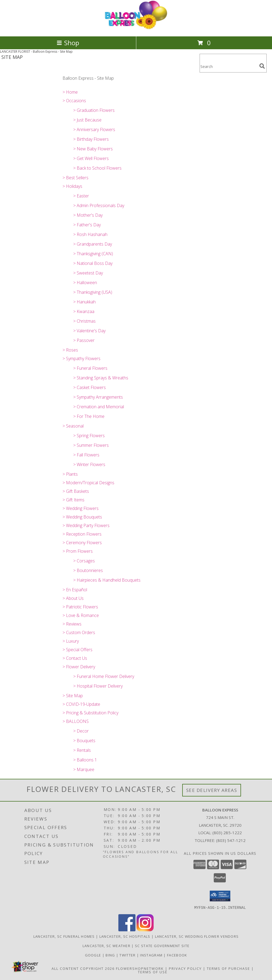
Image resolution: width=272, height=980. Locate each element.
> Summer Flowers (91, 445)
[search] (262, 66)
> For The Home (89, 416)
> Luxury (71, 641)
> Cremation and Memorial (99, 407)
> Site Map (73, 696)
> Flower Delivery (79, 667)
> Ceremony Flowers (82, 543)
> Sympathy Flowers (81, 359)
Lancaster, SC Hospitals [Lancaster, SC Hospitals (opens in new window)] (125, 936)
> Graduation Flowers (94, 110)
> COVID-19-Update (81, 704)
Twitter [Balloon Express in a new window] (128, 955)
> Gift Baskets (76, 491)
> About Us (73, 598)
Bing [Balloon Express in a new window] (111, 955)
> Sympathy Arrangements (98, 397)
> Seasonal (73, 426)
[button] (220, 896)
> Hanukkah (84, 302)
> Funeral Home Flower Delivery (104, 676)
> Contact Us (75, 658)
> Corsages (84, 561)
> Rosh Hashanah (90, 234)
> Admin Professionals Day (99, 205)
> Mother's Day (88, 215)
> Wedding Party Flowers (86, 525)
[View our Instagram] (145, 930)
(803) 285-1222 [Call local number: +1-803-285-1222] (227, 833)
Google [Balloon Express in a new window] (94, 955)
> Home (70, 92)
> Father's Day (87, 225)
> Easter (81, 196)
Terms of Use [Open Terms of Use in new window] (153, 972)
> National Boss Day (93, 263)
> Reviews (72, 624)
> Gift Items (73, 500)
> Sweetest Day (88, 273)
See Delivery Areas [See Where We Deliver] (212, 790)
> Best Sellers (75, 178)
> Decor (81, 731)
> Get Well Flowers (91, 158)
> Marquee (84, 769)
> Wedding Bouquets (82, 517)
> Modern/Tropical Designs (88, 483)
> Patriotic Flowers (80, 607)
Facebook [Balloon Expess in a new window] (177, 955)
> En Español (75, 590)
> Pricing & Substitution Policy (90, 713)
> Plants (70, 474)
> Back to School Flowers (97, 168)
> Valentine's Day (89, 331)
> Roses (70, 350)
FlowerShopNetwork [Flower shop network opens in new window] (140, 968)
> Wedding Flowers (81, 508)
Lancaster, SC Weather (106, 945)
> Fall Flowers (86, 455)
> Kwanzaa (84, 311)
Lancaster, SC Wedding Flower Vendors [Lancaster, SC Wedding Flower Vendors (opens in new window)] (197, 936)
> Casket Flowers (90, 387)
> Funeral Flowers (90, 368)
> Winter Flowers (89, 464)
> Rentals (82, 750)
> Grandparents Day (93, 244)
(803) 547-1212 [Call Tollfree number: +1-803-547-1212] (231, 840)
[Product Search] (228, 66)
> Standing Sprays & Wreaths (101, 378)
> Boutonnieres (88, 570)
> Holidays (72, 186)
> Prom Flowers (78, 551)
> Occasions (74, 101)
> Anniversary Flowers (94, 129)
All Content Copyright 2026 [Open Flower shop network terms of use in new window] (83, 968)
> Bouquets (84, 741)
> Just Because (87, 120)
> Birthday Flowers (91, 139)
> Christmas (84, 321)
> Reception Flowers (82, 534)
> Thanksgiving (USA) (93, 292)
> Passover (84, 340)
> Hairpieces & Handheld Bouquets (107, 580)
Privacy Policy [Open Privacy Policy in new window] (185, 968)
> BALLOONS (76, 721)
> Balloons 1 (85, 760)
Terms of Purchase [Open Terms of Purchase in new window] (228, 968)
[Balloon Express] (136, 28)
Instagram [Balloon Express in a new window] (152, 955)
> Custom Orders (79, 632)
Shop (68, 43)
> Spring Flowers (89, 436)
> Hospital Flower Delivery (98, 686)
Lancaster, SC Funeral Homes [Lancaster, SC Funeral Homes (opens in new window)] (64, 936)
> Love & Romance (81, 615)
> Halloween (85, 283)
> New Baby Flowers (93, 149)
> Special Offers (77, 650)
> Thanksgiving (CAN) (93, 254)
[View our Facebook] (127, 930)
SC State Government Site (162, 945)
